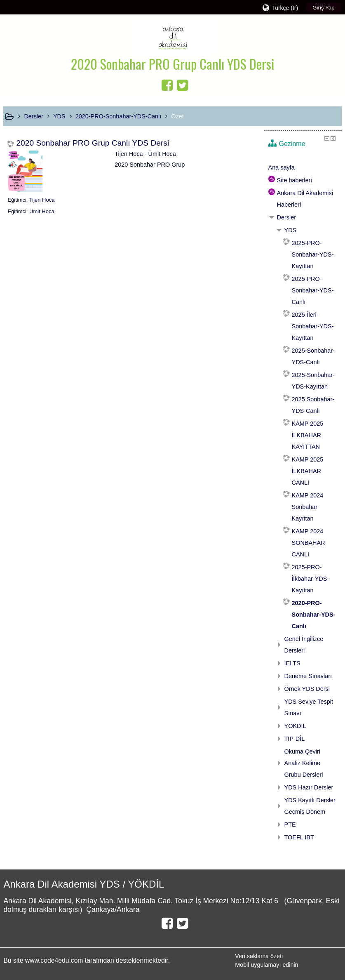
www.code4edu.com (55, 960)
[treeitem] (303, 167)
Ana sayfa (282, 167)
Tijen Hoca (42, 200)
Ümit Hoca (42, 211)
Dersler (287, 217)
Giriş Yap (323, 8)
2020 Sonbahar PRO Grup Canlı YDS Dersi (93, 143)
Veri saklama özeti (259, 956)
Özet (177, 116)
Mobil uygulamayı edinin (266, 965)
